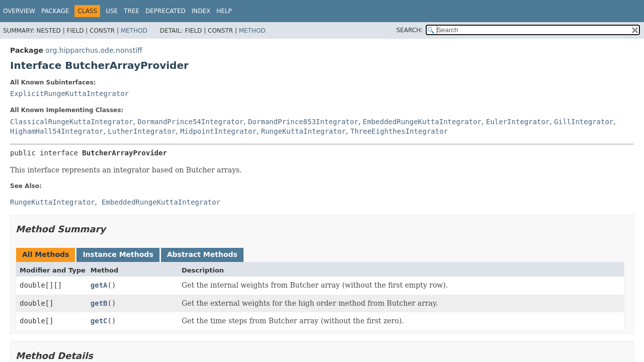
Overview (19, 11)
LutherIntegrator (142, 131)
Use (112, 11)
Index (201, 11)
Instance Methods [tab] (118, 254)
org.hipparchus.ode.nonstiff (94, 50)
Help (224, 11)
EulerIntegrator (518, 122)
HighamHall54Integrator (57, 131)
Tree (132, 11)
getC (99, 321)
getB (99, 303)
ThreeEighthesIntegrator (399, 131)
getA (99, 285)
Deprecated (166, 11)
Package (55, 11)
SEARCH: (410, 30)
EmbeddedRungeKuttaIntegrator (422, 122)
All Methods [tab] (46, 254)
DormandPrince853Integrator (303, 122)
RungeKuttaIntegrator (304, 131)
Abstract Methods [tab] (202, 254)
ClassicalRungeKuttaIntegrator (71, 122)
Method (134, 31)
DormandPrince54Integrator (190, 122)
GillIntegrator (584, 122)
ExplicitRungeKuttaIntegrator (69, 94)
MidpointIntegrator (218, 131)
